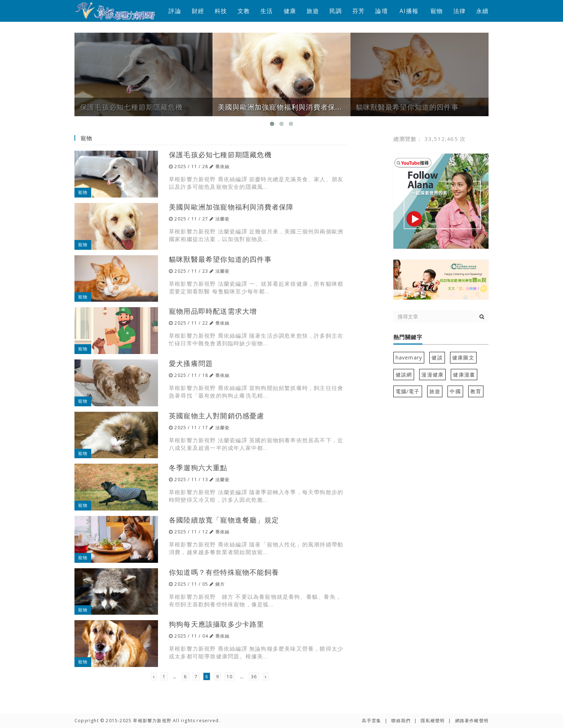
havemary (409, 357)
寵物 (437, 11)
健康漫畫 (464, 375)
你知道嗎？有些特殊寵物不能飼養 (224, 572)
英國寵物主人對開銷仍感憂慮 (217, 416)
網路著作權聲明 (472, 721)
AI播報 (409, 11)
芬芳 (359, 11)
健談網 (404, 375)
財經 (198, 11)
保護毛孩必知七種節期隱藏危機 (220, 154)
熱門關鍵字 (408, 337)
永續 (482, 11)
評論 (175, 11)
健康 (290, 11)
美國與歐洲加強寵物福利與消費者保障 (231, 207)
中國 (455, 391)
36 (254, 677)
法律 (459, 11)
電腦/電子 (408, 391)
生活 (267, 11)
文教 (244, 11)
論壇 (381, 11)
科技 (221, 11)
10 (230, 677)
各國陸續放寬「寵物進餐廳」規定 (224, 520)
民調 (336, 11)
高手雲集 (371, 721)
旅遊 (313, 11)
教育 (476, 391)
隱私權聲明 (433, 721)
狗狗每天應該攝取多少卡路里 (217, 624)
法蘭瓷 (223, 219)
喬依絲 (223, 166)
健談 (437, 357)
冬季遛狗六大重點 (198, 467)
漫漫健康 (432, 375)
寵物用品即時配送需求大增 (213, 311)
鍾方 (220, 584)
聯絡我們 (401, 721)
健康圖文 (463, 357)
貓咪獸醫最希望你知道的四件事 (220, 259)
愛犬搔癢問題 (191, 363)
